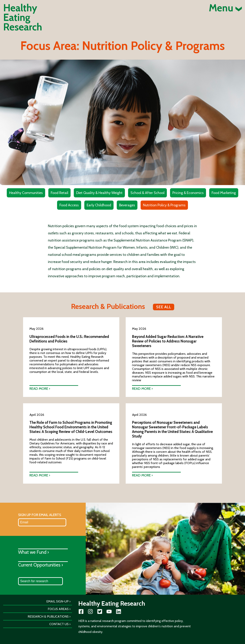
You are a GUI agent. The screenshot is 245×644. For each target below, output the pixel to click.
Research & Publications (48, 616)
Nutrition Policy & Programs (164, 205)
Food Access (69, 205)
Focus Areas (58, 609)
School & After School (147, 193)
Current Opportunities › (41, 565)
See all (164, 307)
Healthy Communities (26, 193)
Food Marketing (224, 193)
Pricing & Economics (188, 193)
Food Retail (59, 193)
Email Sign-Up (57, 601)
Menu (225, 8)
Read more (39, 388)
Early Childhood (99, 205)
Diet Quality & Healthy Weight (99, 193)
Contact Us (59, 624)
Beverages (127, 205)
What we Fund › (34, 552)
